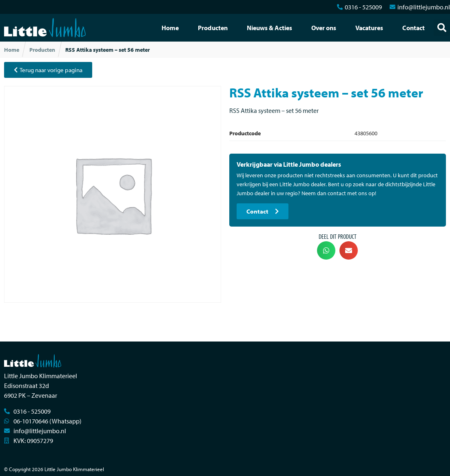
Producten (213, 28)
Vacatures (369, 28)
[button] (442, 28)
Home (170, 28)
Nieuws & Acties (269, 28)
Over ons (324, 28)
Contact (413, 28)
